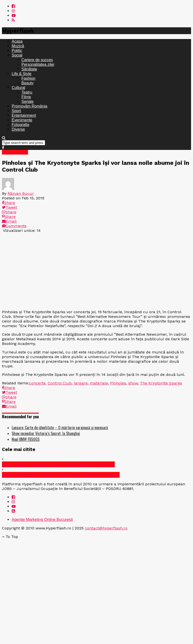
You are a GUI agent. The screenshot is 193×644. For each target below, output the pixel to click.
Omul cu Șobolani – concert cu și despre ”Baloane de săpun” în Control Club (58, 464)
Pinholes (118, 383)
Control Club (60, 383)
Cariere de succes (37, 60)
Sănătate (29, 69)
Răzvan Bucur (21, 193)
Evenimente (22, 120)
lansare (81, 383)
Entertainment (24, 115)
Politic (17, 51)
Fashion (28, 78)
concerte (37, 383)
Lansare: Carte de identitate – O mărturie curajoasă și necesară (60, 428)
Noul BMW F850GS (26, 439)
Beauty (28, 83)
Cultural (18, 88)
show (133, 383)
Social (17, 55)
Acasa (17, 41)
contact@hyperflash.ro (106, 528)
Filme (26, 97)
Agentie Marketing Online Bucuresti (42, 520)
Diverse (18, 129)
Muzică (18, 46)
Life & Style (22, 74)
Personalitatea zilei (38, 64)
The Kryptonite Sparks (161, 383)
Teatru (27, 92)
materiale (99, 383)
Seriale (28, 102)
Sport (16, 111)
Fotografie (20, 125)
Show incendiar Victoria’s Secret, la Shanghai (46, 433)
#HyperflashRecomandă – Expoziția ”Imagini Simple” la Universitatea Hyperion (61, 475)
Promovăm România (29, 106)
